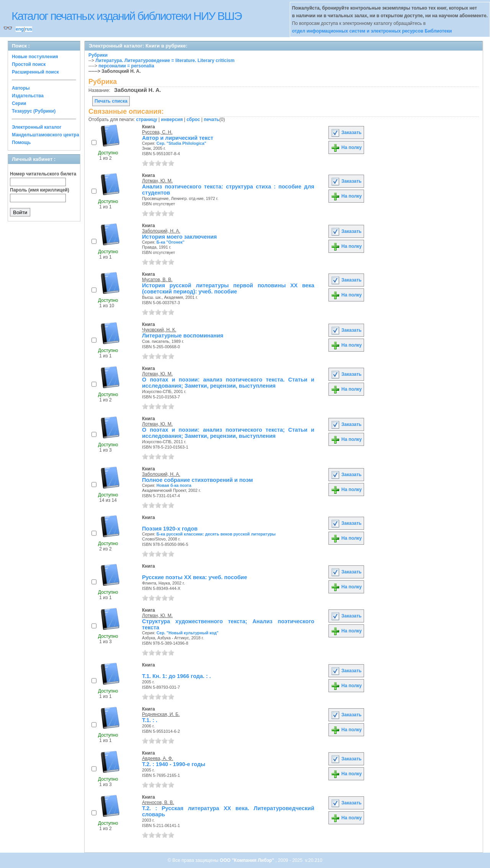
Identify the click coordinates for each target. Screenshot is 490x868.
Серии (19, 103)
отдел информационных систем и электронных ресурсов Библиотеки (372, 31)
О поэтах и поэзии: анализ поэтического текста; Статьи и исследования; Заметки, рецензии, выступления (228, 433)
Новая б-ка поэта (174, 485)
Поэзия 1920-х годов (170, 529)
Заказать (346, 133)
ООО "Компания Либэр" (247, 860)
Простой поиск (29, 64)
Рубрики (98, 55)
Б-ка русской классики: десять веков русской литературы (216, 534)
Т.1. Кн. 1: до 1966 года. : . (176, 676)
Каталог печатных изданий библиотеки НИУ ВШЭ (127, 16)
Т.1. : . (150, 720)
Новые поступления (35, 57)
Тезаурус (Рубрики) (34, 111)
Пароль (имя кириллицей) (40, 190)
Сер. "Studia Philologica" (181, 143)
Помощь (21, 142)
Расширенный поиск (35, 72)
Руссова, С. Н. (157, 132)
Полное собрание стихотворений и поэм (198, 480)
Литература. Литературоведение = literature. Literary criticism (165, 61)
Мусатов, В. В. (157, 280)
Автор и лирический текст (178, 138)
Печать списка (111, 101)
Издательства (28, 96)
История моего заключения (179, 237)
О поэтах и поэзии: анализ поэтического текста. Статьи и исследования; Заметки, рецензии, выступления (228, 383)
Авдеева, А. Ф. (158, 758)
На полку (346, 147)
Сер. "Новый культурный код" (188, 633)
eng (20, 29)
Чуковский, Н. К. (159, 330)
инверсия (172, 120)
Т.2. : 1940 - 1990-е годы (174, 764)
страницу (147, 120)
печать (212, 120)
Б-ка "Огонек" (171, 242)
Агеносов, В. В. (158, 802)
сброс (193, 120)
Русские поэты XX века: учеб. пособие (194, 577)
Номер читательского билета (43, 174)
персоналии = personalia (126, 66)
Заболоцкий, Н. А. (161, 231)
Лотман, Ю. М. (157, 181)
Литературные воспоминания (183, 336)
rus (29, 29)
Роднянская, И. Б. (161, 714)
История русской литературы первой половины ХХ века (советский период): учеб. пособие (228, 288)
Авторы (21, 88)
